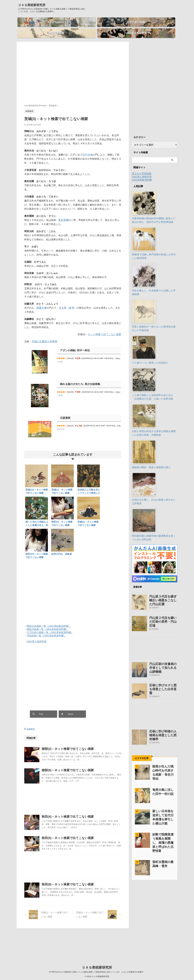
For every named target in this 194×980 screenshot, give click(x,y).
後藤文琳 (41, 303)
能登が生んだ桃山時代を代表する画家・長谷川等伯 (163, 754)
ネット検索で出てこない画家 (105, 329)
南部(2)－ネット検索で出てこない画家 (74, 741)
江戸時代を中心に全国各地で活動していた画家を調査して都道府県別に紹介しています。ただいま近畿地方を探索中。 (97, 971)
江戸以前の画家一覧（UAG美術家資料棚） (50, 627)
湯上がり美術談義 (142, 168)
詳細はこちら (62, 424)
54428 (72, 387)
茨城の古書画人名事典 (44, 336)
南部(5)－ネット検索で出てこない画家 (74, 770)
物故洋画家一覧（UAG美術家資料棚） (48, 624)
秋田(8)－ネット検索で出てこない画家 (74, 907)
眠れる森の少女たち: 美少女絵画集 (79, 379)
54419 (72, 353)
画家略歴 (31, 722)
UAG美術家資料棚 (142, 175)
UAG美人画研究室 (37, 636)
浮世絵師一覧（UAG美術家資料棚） (46, 630)
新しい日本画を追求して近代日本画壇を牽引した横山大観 (163, 796)
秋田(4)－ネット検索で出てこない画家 (74, 824)
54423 (72, 420)
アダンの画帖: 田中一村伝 (74, 345)
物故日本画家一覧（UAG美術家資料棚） (49, 621)
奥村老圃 (63, 215)
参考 (70, 303)
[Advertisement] (73, 70)
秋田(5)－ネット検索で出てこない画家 (74, 853)
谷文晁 (62, 303)
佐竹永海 (87, 149)
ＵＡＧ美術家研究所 (32, 5)
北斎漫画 (65, 413)
